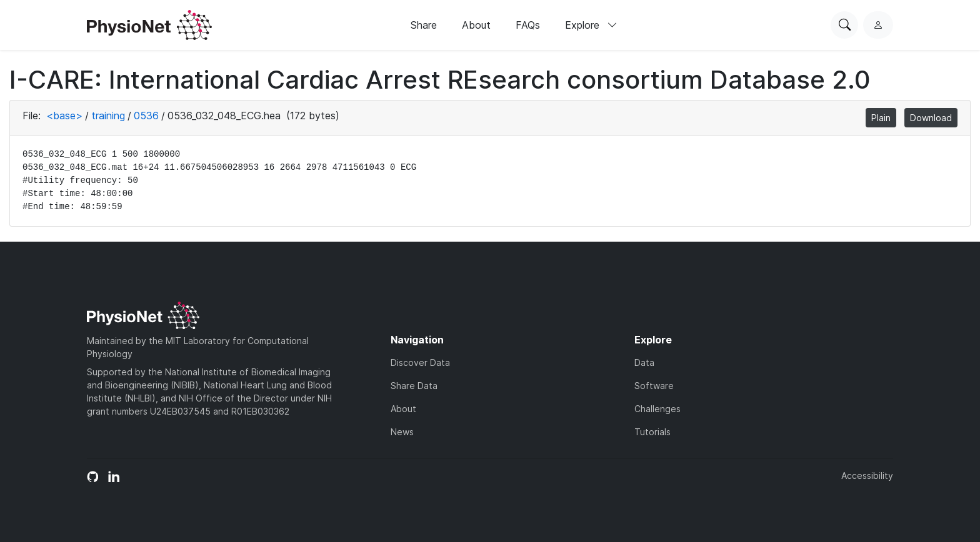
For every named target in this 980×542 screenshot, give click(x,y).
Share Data (414, 386)
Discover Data (420, 362)
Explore (591, 25)
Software (654, 386)
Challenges (657, 409)
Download (931, 118)
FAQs (528, 25)
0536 (146, 116)
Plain (881, 118)
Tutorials (652, 432)
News (402, 432)
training (108, 116)
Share (424, 25)
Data (644, 362)
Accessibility (867, 475)
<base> (64, 116)
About (476, 25)
